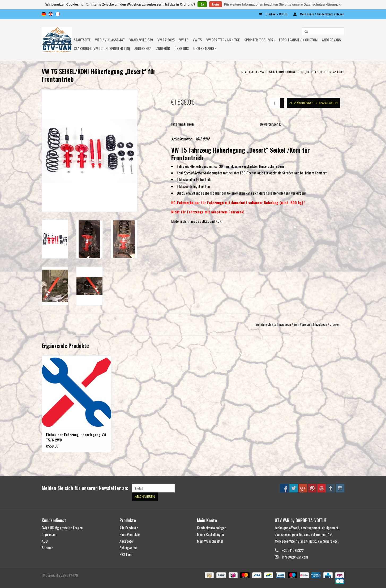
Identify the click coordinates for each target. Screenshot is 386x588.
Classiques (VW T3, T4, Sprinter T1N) (102, 48)
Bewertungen (271, 124)
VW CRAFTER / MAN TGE (223, 40)
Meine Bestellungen (210, 534)
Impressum (50, 534)
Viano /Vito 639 (141, 40)
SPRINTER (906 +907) (259, 40)
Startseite (82, 40)
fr (58, 14)
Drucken (335, 324)
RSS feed (126, 554)
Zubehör (163, 48)
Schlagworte (128, 548)
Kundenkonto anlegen (212, 528)
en (51, 14)
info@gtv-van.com (295, 557)
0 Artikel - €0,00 (274, 14)
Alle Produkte (129, 528)
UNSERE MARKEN (205, 48)
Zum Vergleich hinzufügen (311, 324)
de (44, 14)
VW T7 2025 (166, 40)
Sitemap (48, 548)
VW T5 (197, 40)
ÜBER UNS (182, 48)
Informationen (183, 124)
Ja (202, 5)
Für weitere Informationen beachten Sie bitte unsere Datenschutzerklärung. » (282, 5)
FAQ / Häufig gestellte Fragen (62, 528)
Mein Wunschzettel (210, 541)
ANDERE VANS (331, 40)
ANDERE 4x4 (143, 48)
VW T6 (184, 40)
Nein (216, 5)
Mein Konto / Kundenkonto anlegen (319, 14)
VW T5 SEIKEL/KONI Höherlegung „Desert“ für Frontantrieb (302, 72)
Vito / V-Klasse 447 (110, 40)
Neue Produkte (130, 534)
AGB (45, 541)
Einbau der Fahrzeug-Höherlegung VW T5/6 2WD (76, 437)
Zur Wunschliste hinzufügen (273, 324)
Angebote (126, 541)
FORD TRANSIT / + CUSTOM (298, 40)
